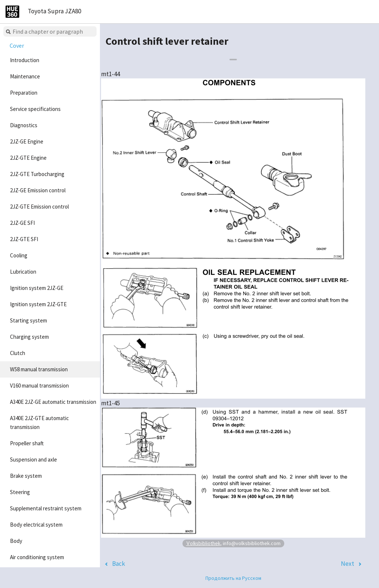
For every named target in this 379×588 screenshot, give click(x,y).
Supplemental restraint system (46, 508)
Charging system (29, 337)
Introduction (25, 60)
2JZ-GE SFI (22, 223)
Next (348, 564)
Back (119, 564)
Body (16, 541)
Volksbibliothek (203, 543)
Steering (20, 492)
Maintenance (25, 76)
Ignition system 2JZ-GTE (38, 304)
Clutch (18, 353)
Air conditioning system (37, 557)
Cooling (19, 255)
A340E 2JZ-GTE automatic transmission (39, 423)
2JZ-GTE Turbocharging (37, 174)
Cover (17, 45)
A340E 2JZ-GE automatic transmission (53, 402)
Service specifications (35, 109)
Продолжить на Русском (233, 578)
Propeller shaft (27, 443)
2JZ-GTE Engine (28, 158)
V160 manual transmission (39, 386)
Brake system (26, 476)
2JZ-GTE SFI (24, 239)
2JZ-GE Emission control (38, 190)
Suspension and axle (33, 459)
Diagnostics (24, 125)
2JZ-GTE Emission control (39, 207)
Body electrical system (36, 525)
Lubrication (23, 272)
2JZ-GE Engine (27, 141)
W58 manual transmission (39, 369)
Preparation (24, 93)
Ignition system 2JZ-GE (37, 288)
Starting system (28, 320)
